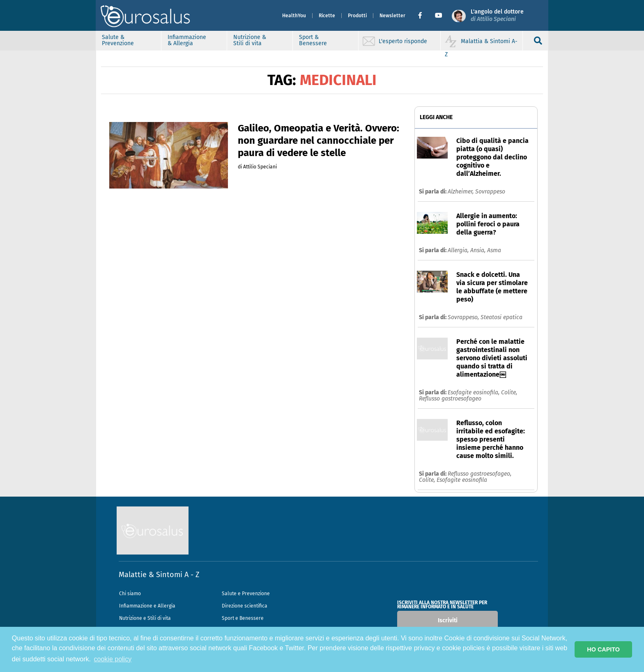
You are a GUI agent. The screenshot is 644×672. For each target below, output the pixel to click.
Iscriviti (448, 620)
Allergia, (459, 250)
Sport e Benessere (243, 618)
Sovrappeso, (464, 317)
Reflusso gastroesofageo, (480, 474)
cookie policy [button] (113, 659)
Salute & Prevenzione (118, 40)
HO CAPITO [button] (603, 649)
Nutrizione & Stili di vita (250, 40)
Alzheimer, (461, 192)
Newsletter (392, 16)
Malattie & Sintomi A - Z (159, 575)
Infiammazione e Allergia (147, 606)
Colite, (509, 392)
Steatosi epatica (501, 317)
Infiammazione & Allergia (187, 40)
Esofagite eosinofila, (474, 392)
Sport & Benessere (313, 40)
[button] (423, 16)
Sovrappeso (490, 192)
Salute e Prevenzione (246, 594)
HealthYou (294, 16)
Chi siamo (130, 594)
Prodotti (357, 16)
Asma (494, 250)
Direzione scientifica (245, 606)
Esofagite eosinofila (462, 480)
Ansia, (479, 250)
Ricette (327, 16)
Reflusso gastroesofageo (450, 399)
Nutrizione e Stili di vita (145, 618)
